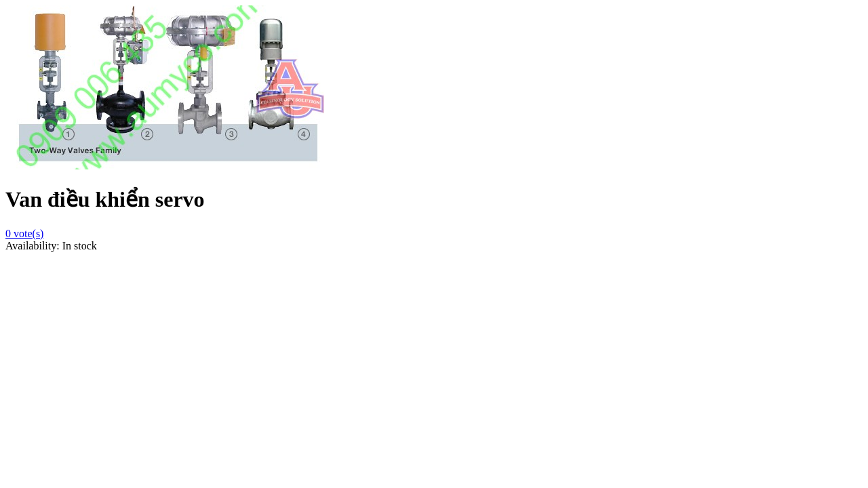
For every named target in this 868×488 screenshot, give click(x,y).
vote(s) (24, 233)
